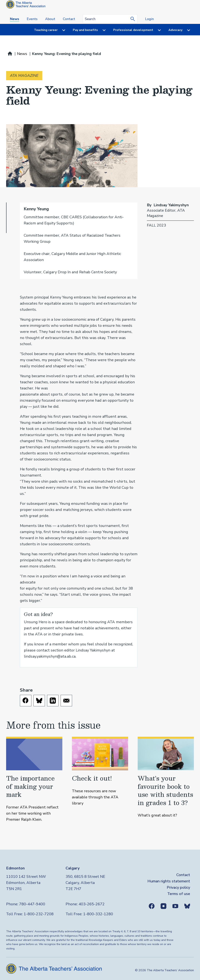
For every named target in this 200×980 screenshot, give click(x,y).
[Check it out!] (100, 780)
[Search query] (110, 19)
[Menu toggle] (61, 30)
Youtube (175, 906)
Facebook (152, 906)
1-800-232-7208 (39, 914)
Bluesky (187, 906)
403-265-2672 (92, 904)
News (15, 19)
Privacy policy (178, 887)
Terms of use (179, 894)
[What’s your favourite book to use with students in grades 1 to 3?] (166, 780)
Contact (69, 19)
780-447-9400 (32, 904)
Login (149, 19)
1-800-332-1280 (98, 914)
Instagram (163, 906)
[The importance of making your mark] (34, 780)
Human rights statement (169, 881)
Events (32, 19)
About (50, 19)
